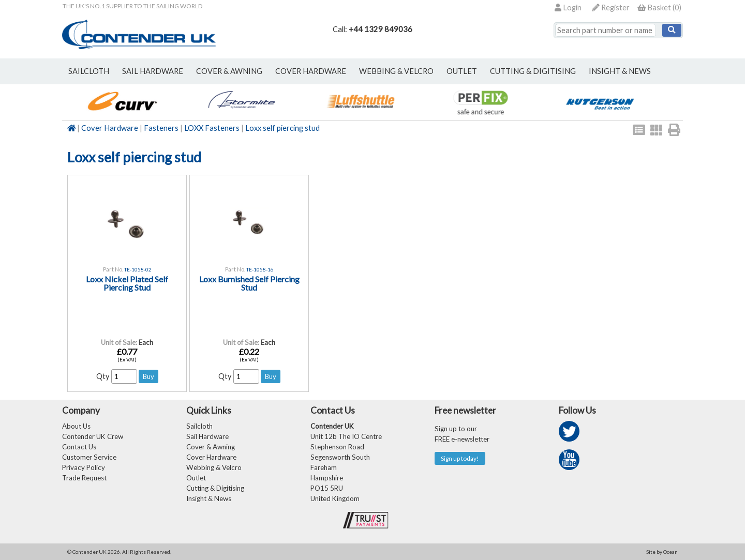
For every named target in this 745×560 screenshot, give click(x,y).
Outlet (196, 478)
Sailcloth (199, 426)
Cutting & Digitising (533, 71)
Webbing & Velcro (214, 467)
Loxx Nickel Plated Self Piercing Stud (127, 283)
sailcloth (89, 71)
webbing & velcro (396, 71)
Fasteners (161, 128)
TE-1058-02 (138, 269)
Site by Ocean (662, 552)
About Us (76, 426)
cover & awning (229, 71)
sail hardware (153, 71)
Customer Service (89, 457)
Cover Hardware (110, 128)
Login (568, 7)
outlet (462, 71)
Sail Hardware (207, 436)
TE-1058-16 (260, 269)
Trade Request (84, 478)
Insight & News (620, 71)
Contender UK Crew (93, 436)
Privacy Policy (84, 467)
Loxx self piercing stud (282, 128)
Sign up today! (460, 458)
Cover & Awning (211, 447)
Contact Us (79, 447)
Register (611, 7)
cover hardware (311, 71)
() (659, 7)
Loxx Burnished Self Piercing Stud (249, 283)
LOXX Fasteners (212, 128)
